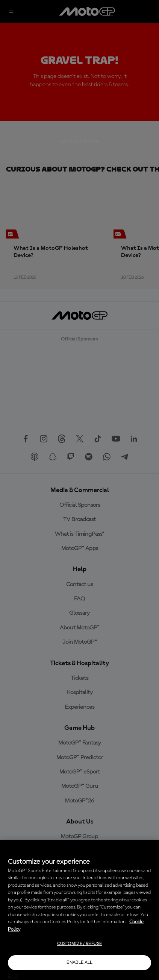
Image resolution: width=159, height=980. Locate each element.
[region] (79, 910)
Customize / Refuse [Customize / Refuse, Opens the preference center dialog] (79, 944)
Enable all (79, 963)
